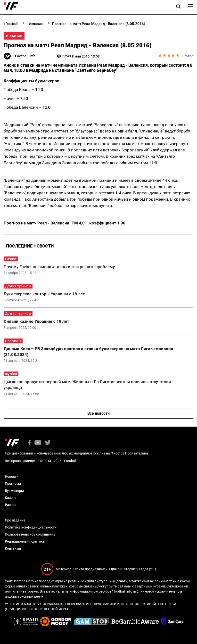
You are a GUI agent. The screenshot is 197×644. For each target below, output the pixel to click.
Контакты (13, 548)
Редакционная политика (25, 541)
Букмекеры (14, 491)
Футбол (11, 374)
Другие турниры (18, 286)
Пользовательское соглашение (30, 534)
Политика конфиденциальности (31, 527)
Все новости (98, 413)
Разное (11, 259)
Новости (12, 477)
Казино (11, 498)
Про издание (15, 520)
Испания (14, 36)
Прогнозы (13, 341)
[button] (178, 7)
